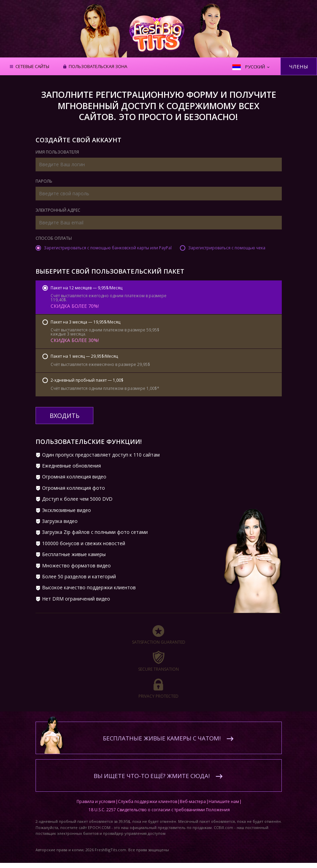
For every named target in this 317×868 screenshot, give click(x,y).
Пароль (44, 182)
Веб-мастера (193, 801)
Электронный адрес (58, 211)
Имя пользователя (57, 153)
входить (64, 416)
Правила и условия (96, 801)
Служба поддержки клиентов (148, 801)
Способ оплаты (54, 239)
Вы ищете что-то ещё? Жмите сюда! (152, 776)
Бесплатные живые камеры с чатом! (162, 738)
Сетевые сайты (32, 67)
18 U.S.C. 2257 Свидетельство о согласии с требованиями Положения (159, 810)
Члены (299, 66)
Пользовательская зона (98, 67)
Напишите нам (224, 801)
